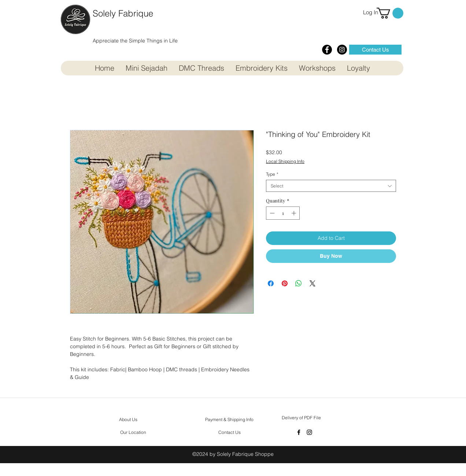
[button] (390, 13)
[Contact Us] (375, 50)
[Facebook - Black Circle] (327, 50)
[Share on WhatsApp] (299, 283)
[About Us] (128, 420)
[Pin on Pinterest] (285, 283)
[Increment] (295, 213)
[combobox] (331, 186)
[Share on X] (312, 283)
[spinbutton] (283, 213)
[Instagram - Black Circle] (342, 50)
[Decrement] (271, 213)
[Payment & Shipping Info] (229, 420)
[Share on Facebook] (271, 283)
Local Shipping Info (285, 161)
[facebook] (299, 432)
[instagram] (309, 432)
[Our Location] (133, 432)
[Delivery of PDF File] (301, 418)
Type (272, 174)
